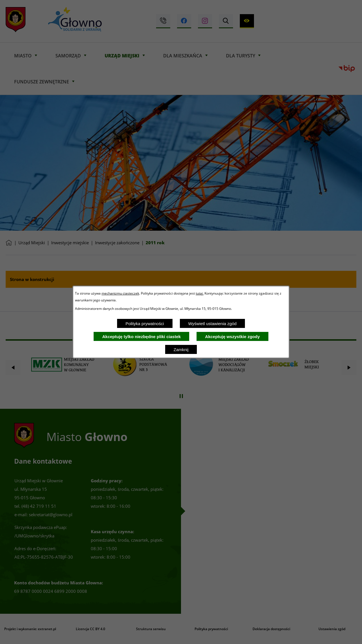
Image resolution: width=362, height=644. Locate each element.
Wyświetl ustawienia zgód (213, 324)
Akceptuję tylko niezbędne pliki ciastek (141, 337)
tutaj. (200, 293)
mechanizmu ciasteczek (120, 293)
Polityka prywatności (145, 324)
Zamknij (181, 350)
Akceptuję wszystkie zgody (232, 337)
